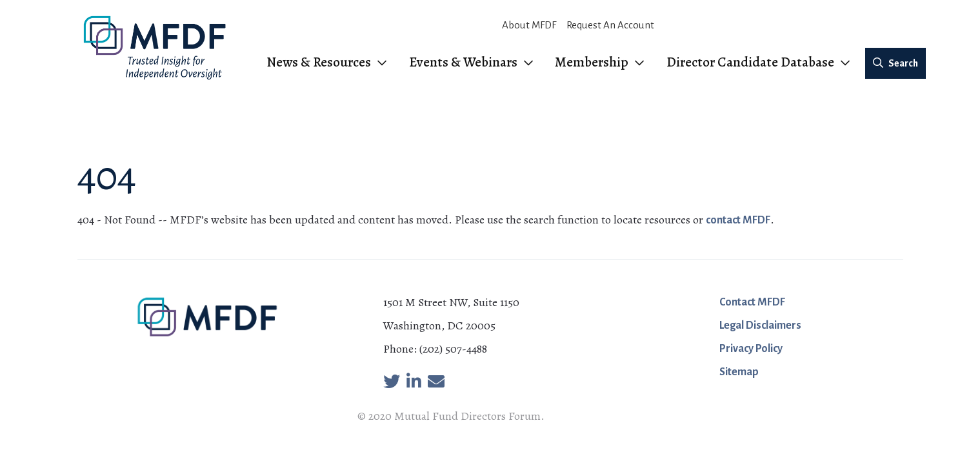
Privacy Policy (751, 349)
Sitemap (739, 372)
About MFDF (529, 25)
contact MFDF (738, 220)
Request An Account (610, 25)
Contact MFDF (752, 302)
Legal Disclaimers (760, 325)
